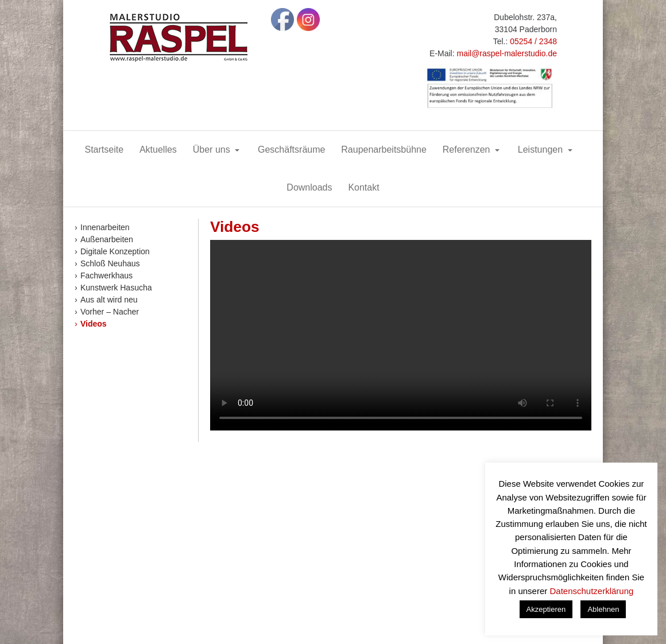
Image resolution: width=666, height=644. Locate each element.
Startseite (104, 150)
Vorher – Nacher (110, 312)
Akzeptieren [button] (546, 609)
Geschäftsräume (291, 150)
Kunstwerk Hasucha (116, 288)
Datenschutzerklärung (591, 591)
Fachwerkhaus (107, 276)
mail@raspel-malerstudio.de (507, 53)
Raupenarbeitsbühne (384, 150)
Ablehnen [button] (603, 609)
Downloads (309, 187)
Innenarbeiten (105, 227)
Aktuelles (158, 150)
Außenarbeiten (107, 239)
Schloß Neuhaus (110, 263)
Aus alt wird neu (109, 300)
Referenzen (468, 150)
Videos (94, 324)
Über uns (213, 150)
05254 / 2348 (533, 41)
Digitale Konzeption (115, 251)
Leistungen (542, 150)
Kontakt (363, 187)
